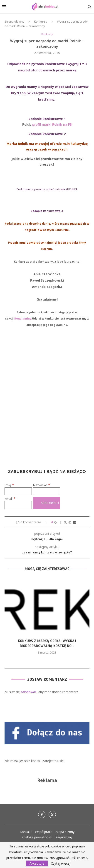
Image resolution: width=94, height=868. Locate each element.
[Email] (18, 505)
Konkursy (41, 21)
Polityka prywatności (37, 837)
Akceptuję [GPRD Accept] (37, 863)
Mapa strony (65, 832)
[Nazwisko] (47, 491)
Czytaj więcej (61, 863)
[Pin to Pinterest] (70, 522)
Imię (9, 485)
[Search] (89, 7)
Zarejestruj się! (53, 761)
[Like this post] (56, 522)
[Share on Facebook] (61, 522)
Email (10, 499)
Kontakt (26, 832)
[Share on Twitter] (65, 522)
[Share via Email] (75, 522)
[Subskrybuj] (47, 503)
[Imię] (18, 491)
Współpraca (44, 832)
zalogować (29, 692)
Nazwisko (42, 485)
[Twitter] (52, 814)
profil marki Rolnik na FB (52, 124)
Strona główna (14, 21)
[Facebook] (42, 814)
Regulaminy (23, 318)
